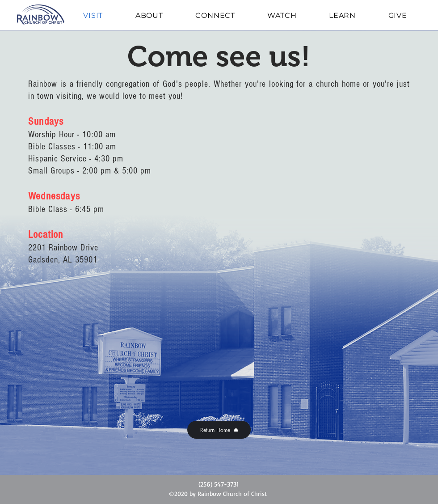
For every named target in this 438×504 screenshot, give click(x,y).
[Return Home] (219, 430)
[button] (150, 15)
